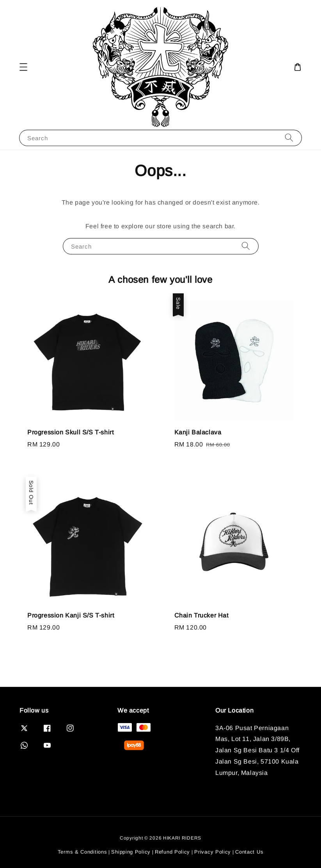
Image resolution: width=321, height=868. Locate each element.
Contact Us (249, 852)
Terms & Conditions (82, 852)
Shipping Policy (131, 852)
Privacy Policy (213, 852)
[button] (23, 67)
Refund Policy (172, 852)
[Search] (289, 138)
